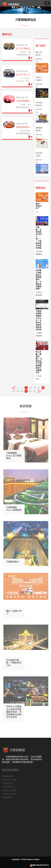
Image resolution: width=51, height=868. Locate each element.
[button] (50, 7)
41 (39, 388)
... (26, 388)
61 (35, 391)
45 (22, 391)
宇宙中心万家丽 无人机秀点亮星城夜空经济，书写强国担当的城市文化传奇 (14, 714)
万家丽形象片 (13, 564)
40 (35, 388)
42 (43, 388)
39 (30, 388)
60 (30, 391)
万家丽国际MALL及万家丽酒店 (14, 457)
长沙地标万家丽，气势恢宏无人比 (14, 665)
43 (14, 391)
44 (18, 391)
